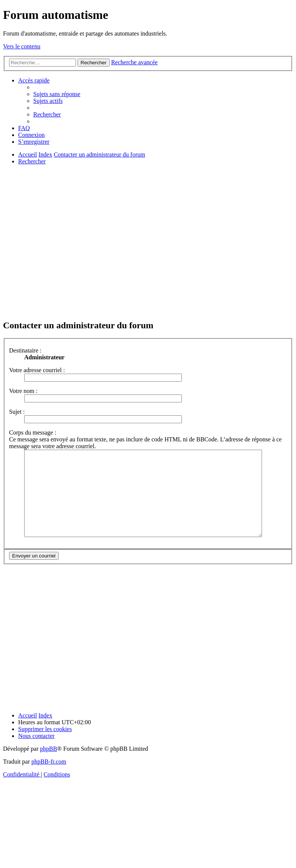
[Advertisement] (71, 242)
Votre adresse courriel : (37, 370)
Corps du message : (33, 432)
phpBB (49, 766)
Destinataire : (25, 350)
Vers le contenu (22, 46)
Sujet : (17, 412)
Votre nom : (23, 391)
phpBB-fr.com (49, 779)
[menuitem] (57, 94)
